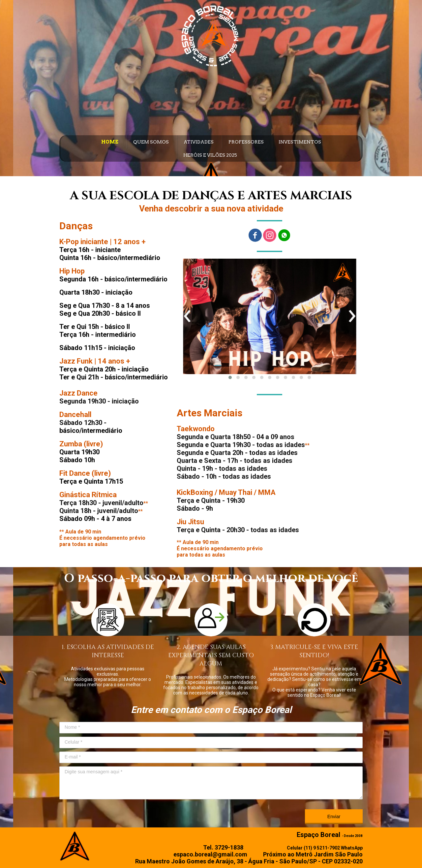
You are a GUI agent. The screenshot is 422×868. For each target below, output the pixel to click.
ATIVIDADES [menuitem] (199, 142)
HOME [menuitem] (110, 142)
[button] (230, 377)
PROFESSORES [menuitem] (246, 142)
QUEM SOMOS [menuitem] (151, 142)
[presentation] (187, 316)
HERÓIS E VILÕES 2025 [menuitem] (210, 155)
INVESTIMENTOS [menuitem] (300, 142)
